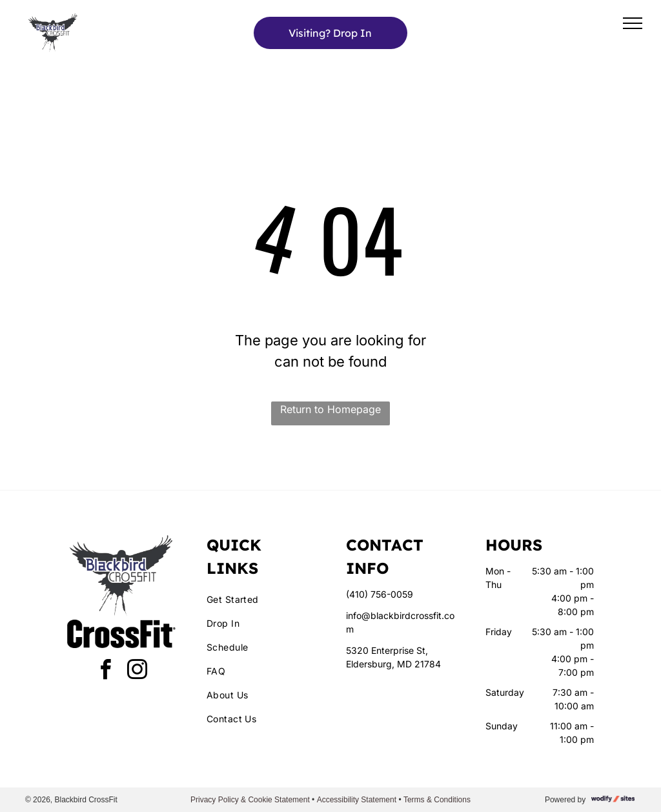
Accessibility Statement (357, 800)
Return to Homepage (330, 409)
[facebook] (106, 672)
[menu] (633, 23)
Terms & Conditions (437, 800)
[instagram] (137, 672)
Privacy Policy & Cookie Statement (250, 800)
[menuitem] (261, 599)
